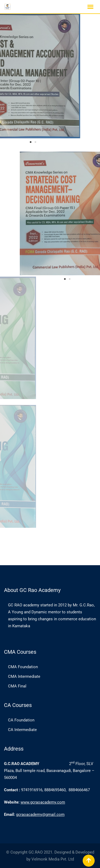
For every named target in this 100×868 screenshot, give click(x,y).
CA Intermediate (22, 730)
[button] (17, 142)
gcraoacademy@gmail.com (40, 815)
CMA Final (17, 686)
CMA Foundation (23, 667)
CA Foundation (21, 720)
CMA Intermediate (24, 676)
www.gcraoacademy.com (43, 802)
